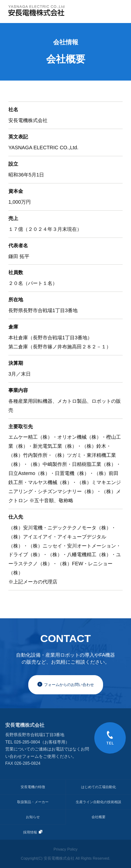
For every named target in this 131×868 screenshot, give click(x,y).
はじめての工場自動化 (99, 787)
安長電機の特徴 (33, 787)
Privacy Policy (65, 849)
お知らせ (33, 817)
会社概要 (99, 817)
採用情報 (33, 832)
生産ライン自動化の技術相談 (99, 802)
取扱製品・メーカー (33, 802)
